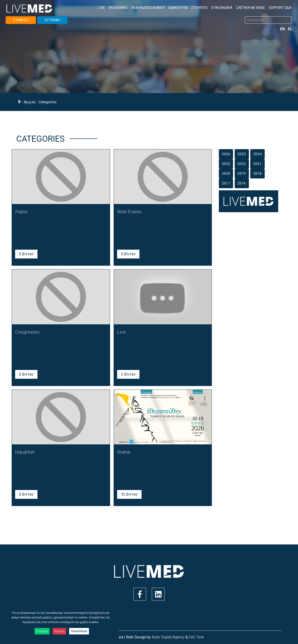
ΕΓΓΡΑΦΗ (52, 20)
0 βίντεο (26, 254)
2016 (242, 183)
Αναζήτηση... (153, 17)
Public (22, 212)
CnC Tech (196, 637)
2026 (226, 154)
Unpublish (25, 452)
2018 (257, 174)
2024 (257, 154)
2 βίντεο (128, 374)
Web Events (129, 212)
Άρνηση (59, 631)
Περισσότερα (79, 631)
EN (283, 29)
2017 (226, 183)
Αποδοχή (42, 631)
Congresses (27, 332)
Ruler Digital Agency (168, 637)
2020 (226, 174)
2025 (242, 154)
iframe (124, 452)
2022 (242, 164)
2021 (257, 164)
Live (121, 332)
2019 (242, 174)
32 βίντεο (129, 494)
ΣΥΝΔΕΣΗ (21, 20)
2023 (226, 164)
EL (290, 29)
